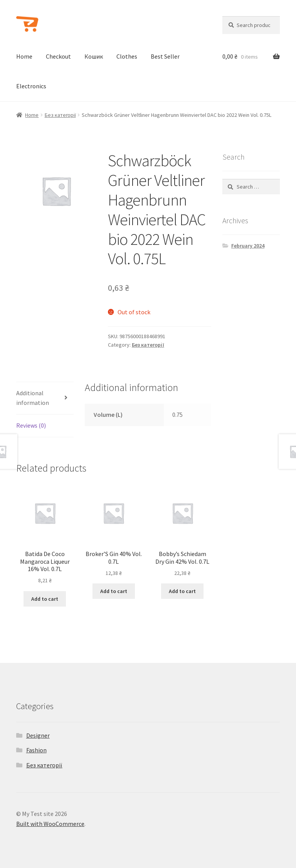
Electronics (31, 86)
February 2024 (248, 246)
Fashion (36, 750)
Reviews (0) (31, 425)
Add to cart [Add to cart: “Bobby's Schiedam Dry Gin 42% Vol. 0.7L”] (182, 591)
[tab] (45, 399)
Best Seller (165, 56)
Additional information (33, 398)
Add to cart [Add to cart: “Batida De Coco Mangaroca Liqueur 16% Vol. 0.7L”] (45, 599)
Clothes (127, 56)
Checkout (58, 56)
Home (24, 56)
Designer (38, 735)
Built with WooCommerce (50, 824)
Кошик (94, 56)
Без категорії (60, 115)
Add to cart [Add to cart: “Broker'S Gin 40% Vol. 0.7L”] (114, 591)
